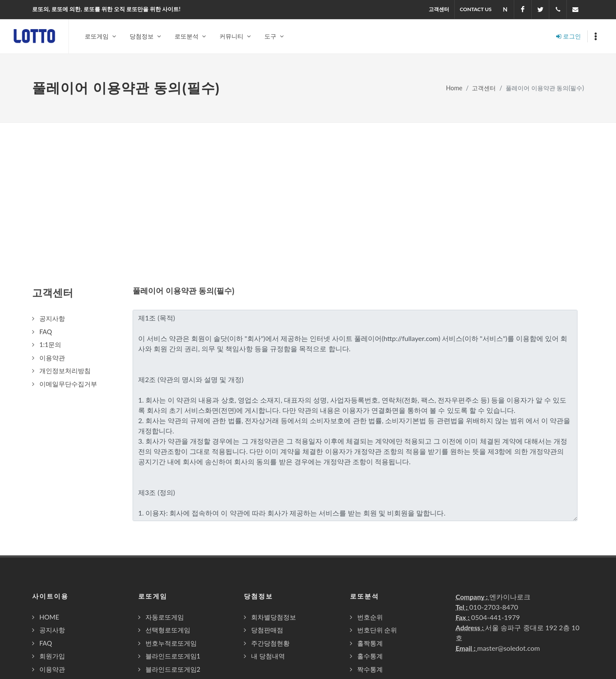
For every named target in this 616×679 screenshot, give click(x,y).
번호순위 (370, 617)
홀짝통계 (370, 643)
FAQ (46, 643)
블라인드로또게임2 (173, 670)
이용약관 (52, 670)
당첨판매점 (267, 630)
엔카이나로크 (510, 597)
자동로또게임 (165, 617)
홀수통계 (370, 656)
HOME (49, 617)
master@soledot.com (508, 648)
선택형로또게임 (168, 630)
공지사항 (52, 630)
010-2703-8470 (494, 607)
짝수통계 (370, 670)
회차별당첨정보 (274, 617)
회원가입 (52, 656)
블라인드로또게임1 (173, 656)
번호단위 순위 (377, 630)
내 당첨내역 (268, 656)
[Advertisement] (308, 187)
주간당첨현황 (270, 643)
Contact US (476, 9)
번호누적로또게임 (171, 643)
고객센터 (439, 9)
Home (454, 88)
